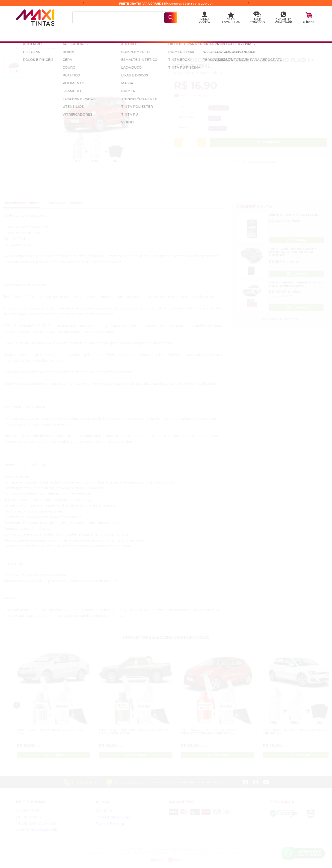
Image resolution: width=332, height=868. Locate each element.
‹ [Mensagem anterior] (83, 3)
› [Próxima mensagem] (249, 3)
